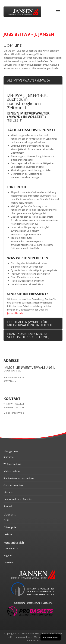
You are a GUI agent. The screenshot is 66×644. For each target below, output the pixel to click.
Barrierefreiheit (51, 637)
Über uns (8, 492)
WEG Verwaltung (12, 464)
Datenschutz (34, 603)
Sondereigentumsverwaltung (19, 478)
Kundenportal (11, 548)
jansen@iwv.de (15, 313)
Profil (6, 520)
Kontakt (8, 506)
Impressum (19, 603)
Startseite (9, 457)
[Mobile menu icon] (58, 12)
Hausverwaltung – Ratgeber (18, 499)
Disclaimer (48, 603)
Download (9, 562)
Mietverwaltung (12, 471)
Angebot (8, 555)
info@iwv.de (17, 413)
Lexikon (8, 534)
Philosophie (10, 527)
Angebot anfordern (14, 485)
